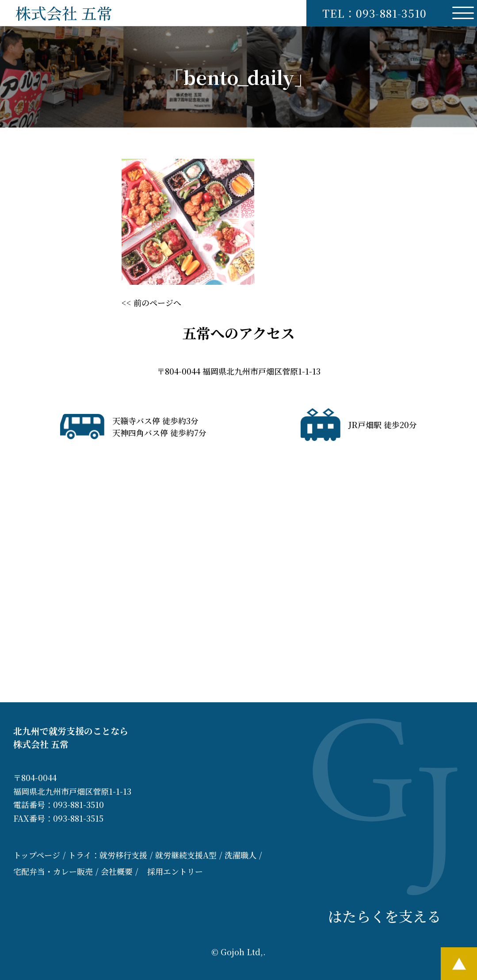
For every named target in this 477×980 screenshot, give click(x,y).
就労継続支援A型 (186, 855)
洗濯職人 (240, 855)
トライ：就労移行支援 (108, 855)
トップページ (37, 855)
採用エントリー (175, 871)
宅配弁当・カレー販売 (53, 871)
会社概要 (117, 871)
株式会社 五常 (64, 13)
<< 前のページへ (151, 302)
